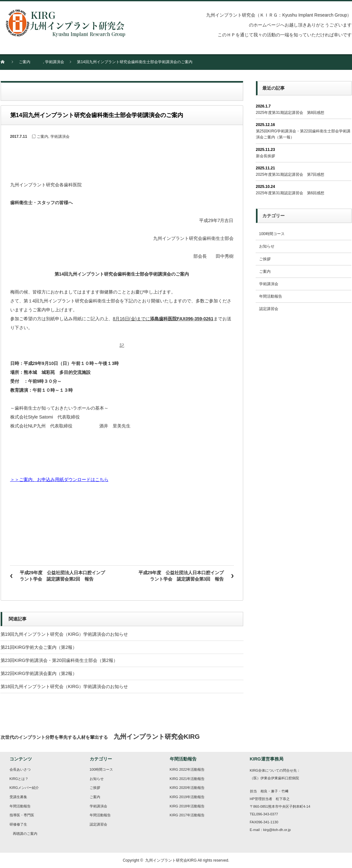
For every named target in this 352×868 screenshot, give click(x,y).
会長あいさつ (20, 769)
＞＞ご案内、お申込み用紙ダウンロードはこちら (59, 479)
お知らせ (267, 246)
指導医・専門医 (22, 815)
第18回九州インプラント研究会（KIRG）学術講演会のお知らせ (64, 686)
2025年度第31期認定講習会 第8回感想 (290, 113)
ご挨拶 (265, 259)
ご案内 (25, 62)
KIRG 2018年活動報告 (187, 806)
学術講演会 (55, 62)
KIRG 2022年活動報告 (187, 769)
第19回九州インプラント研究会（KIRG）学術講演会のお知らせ (64, 634)
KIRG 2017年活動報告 (187, 815)
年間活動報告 (271, 296)
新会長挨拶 (266, 156)
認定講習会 (269, 309)
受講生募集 (18, 797)
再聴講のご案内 (25, 834)
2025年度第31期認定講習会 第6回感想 (290, 193)
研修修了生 (18, 824)
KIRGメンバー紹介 (24, 788)
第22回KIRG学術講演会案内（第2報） (39, 673)
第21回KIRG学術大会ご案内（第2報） (39, 647)
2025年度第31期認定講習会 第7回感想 (290, 174)
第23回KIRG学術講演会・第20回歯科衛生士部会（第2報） (59, 660)
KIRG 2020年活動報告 (187, 788)
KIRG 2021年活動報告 (187, 779)
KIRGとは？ (19, 779)
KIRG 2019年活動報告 (187, 797)
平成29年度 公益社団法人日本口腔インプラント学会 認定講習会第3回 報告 (181, 576)
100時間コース (272, 234)
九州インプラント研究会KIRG (171, 860)
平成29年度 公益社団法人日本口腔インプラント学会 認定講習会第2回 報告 (63, 576)
